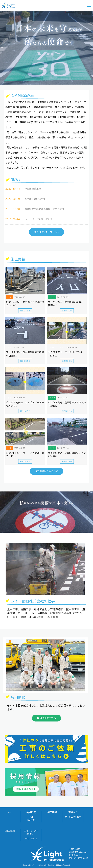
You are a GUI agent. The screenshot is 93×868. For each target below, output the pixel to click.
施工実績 (10, 831)
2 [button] (49, 84)
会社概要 (31, 812)
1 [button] (44, 84)
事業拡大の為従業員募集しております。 (46, 209)
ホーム (10, 812)
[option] (46, 47)
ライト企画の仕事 (73, 817)
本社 (31, 817)
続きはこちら (25, 311)
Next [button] (2, 47)
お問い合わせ (31, 838)
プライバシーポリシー (31, 832)
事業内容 (73, 812)
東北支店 (31, 820)
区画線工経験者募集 (35, 199)
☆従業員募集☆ (33, 189)
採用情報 (52, 812)
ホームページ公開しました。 (40, 219)
